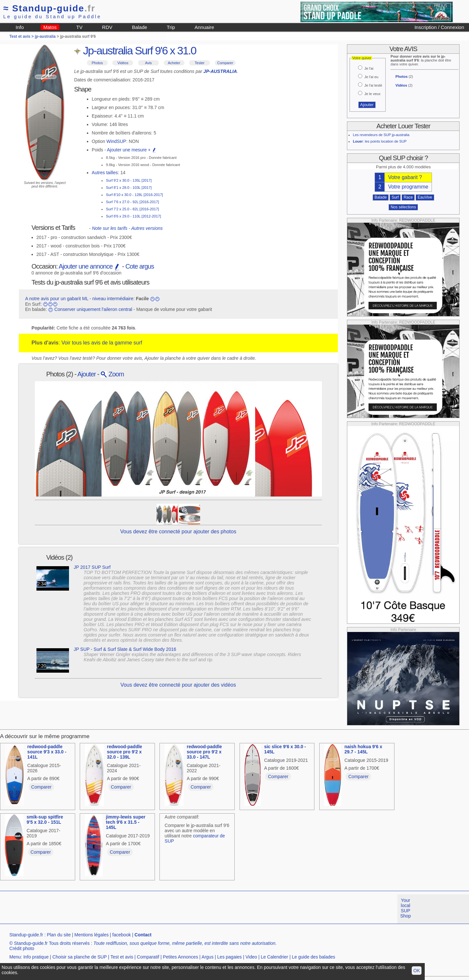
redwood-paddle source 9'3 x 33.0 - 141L (47, 752)
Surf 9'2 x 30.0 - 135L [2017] (129, 180)
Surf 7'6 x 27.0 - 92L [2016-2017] (132, 202)
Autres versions (147, 228)
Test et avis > (22, 36)
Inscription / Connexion (439, 27)
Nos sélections (403, 207)
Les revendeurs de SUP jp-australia (381, 135)
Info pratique (36, 957)
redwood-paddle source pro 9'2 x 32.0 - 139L (125, 752)
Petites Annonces (180, 957)
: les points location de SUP (380, 141)
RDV (107, 27)
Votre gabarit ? (405, 177)
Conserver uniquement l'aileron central (93, 309)
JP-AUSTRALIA (220, 71)
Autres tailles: (105, 173)
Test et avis (122, 957)
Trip (171, 27)
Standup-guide (49, 8)
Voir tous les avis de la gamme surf (102, 343)
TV (79, 27)
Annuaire (204, 27)
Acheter (174, 63)
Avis (149, 63)
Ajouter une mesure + (132, 150)
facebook (122, 935)
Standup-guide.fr (26, 935)
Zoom (112, 374)
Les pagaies (229, 957)
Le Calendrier (274, 957)
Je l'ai (369, 68)
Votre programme (408, 187)
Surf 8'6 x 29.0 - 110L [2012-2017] (133, 216)
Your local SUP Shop (406, 908)
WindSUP (116, 141)
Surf (395, 197)
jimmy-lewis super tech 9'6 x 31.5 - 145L (125, 822)
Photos (97, 63)
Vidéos (123, 63)
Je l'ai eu (371, 77)
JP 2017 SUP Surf (92, 567)
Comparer (225, 63)
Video (251, 957)
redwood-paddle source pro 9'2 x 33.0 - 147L (204, 752)
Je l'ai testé (373, 85)
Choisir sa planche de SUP (80, 957)
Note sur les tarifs (110, 228)
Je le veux (372, 94)
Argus (207, 957)
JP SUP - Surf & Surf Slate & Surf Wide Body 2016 (125, 649)
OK (417, 971)
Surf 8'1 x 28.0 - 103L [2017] (129, 188)
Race (408, 197)
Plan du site (59, 935)
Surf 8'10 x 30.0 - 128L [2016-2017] (134, 195)
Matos (50, 27)
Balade (139, 27)
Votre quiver (362, 58)
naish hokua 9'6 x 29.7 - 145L (363, 749)
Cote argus (140, 266)
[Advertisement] (118, 909)
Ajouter (87, 374)
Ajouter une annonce (90, 266)
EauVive (425, 197)
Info (20, 27)
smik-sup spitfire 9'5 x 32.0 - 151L (45, 819)
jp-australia (45, 36)
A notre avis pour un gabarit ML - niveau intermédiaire (79, 299)
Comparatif (148, 957)
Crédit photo (22, 948)
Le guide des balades (314, 957)
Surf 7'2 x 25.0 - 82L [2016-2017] (132, 209)
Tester (200, 63)
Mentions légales (92, 935)
